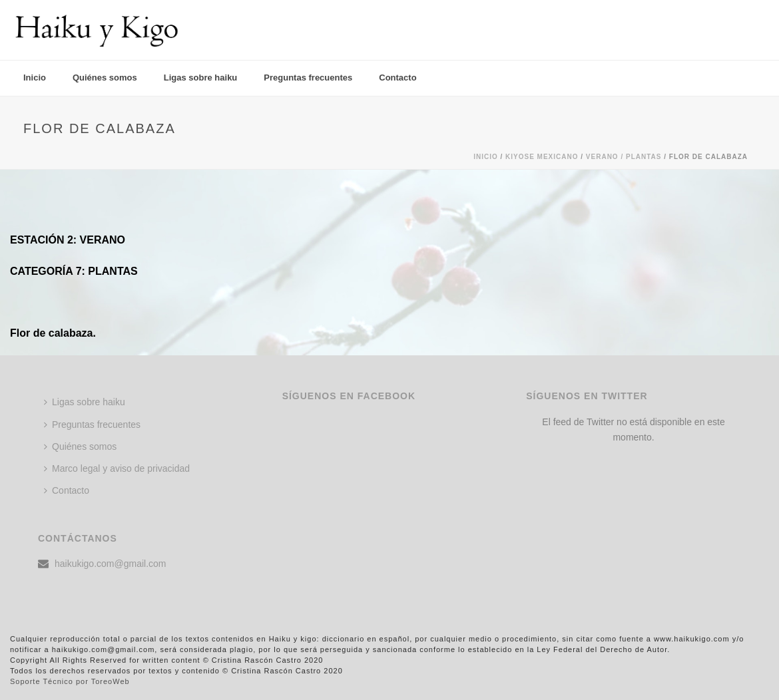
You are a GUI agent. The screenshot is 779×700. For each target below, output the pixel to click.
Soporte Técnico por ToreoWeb (70, 681)
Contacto (397, 78)
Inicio (35, 78)
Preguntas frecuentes (308, 78)
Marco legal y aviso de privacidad (117, 468)
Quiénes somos (105, 78)
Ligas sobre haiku (201, 78)
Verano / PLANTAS (624, 157)
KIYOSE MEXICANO (542, 157)
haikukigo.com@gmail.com (111, 564)
